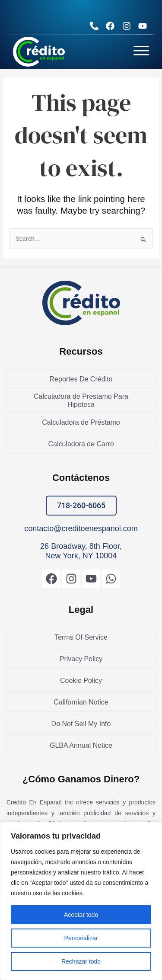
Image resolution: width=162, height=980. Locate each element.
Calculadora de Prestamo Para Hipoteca (81, 400)
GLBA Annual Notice (81, 745)
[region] (81, 901)
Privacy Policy (81, 659)
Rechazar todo (81, 961)
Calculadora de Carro (81, 444)
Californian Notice (81, 702)
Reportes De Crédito (81, 379)
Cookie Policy (81, 681)
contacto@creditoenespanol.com (81, 528)
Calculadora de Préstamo (81, 422)
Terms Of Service (81, 637)
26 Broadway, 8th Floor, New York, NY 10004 (81, 551)
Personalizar (81, 938)
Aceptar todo (81, 915)
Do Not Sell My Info (81, 724)
